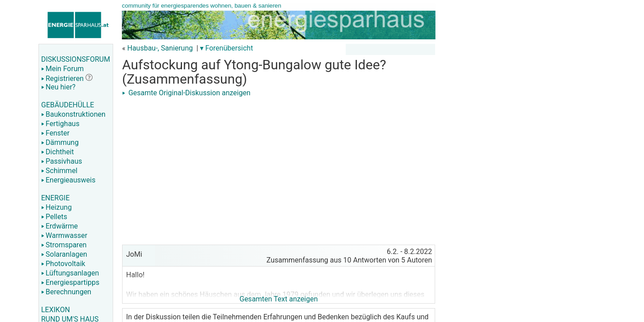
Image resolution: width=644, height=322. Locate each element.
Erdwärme (59, 226)
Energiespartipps (70, 282)
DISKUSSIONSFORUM (76, 59)
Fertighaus (60, 124)
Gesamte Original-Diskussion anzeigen (186, 93)
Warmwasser (64, 235)
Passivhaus (61, 161)
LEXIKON (55, 310)
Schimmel (59, 171)
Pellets (54, 217)
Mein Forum (62, 69)
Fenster (55, 133)
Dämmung (60, 142)
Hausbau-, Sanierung (160, 48)
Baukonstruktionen (73, 114)
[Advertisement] (279, 162)
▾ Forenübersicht (227, 48)
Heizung (56, 207)
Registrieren (62, 78)
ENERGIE (55, 198)
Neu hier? (58, 87)
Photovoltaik (63, 264)
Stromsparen (64, 245)
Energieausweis (68, 180)
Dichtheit (57, 152)
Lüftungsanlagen (70, 273)
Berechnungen (66, 292)
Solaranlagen (64, 254)
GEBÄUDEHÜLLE (68, 105)
